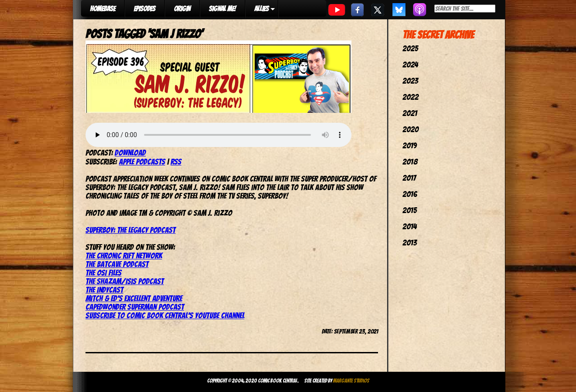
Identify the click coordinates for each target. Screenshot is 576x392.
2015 (409, 210)
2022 (410, 97)
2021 (410, 113)
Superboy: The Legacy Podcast (130, 230)
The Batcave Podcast (117, 264)
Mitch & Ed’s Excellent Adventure (134, 298)
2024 (410, 65)
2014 (409, 226)
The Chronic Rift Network (124, 256)
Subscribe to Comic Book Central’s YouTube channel (165, 315)
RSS (176, 162)
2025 (410, 48)
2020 (410, 129)
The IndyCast (104, 290)
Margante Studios (351, 381)
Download (130, 153)
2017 (409, 178)
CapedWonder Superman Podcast (135, 307)
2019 (409, 145)
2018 (410, 162)
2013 (409, 243)
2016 (410, 194)
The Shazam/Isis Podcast (125, 281)
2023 (410, 81)
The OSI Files (103, 273)
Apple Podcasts (142, 162)
